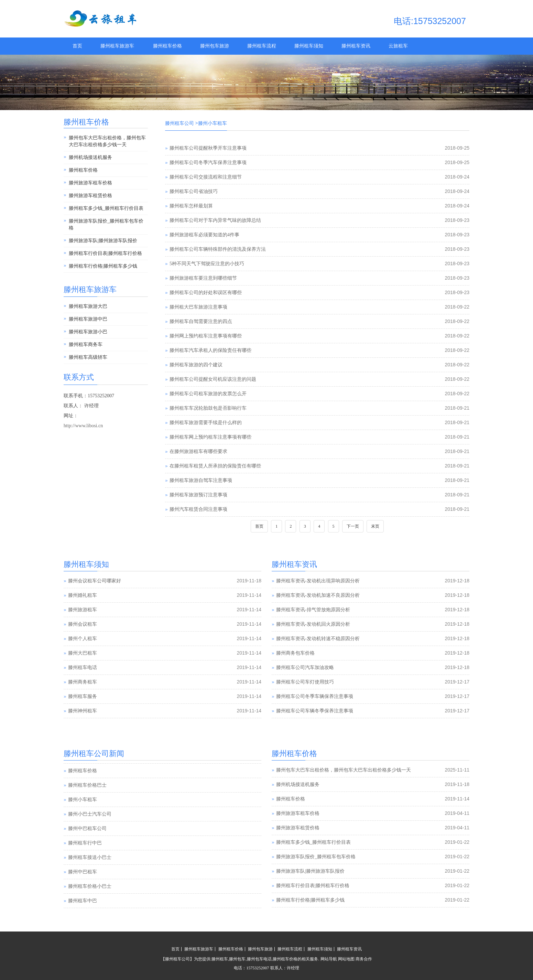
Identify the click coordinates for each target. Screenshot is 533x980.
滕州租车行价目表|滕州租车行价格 (105, 253)
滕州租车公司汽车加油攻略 (305, 667)
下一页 (353, 526)
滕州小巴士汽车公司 (90, 828)
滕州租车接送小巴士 (90, 871)
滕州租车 (220, 959)
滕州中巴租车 (83, 886)
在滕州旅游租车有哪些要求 (198, 451)
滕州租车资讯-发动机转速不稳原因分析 (318, 639)
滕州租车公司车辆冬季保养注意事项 (315, 711)
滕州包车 (237, 959)
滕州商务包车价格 (295, 653)
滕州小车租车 (83, 814)
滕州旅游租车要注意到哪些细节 (203, 278)
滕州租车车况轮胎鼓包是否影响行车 (208, 408)
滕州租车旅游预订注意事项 (198, 495)
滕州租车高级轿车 (88, 357)
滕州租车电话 (83, 667)
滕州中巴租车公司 (87, 843)
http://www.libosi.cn (83, 426)
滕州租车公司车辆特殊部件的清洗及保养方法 (218, 249)
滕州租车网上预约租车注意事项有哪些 (210, 437)
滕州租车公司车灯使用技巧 (305, 682)
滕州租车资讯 (356, 46)
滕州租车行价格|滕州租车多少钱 (103, 266)
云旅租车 (398, 46)
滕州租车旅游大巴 (88, 306)
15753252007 (258, 968)
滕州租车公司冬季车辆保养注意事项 (315, 696)
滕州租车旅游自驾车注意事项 (201, 480)
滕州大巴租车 (83, 653)
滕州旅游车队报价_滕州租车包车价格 (106, 224)
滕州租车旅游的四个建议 (196, 365)
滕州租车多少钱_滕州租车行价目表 (106, 208)
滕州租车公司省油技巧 (194, 191)
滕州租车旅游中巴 (88, 319)
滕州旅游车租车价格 (90, 183)
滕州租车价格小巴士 (90, 900)
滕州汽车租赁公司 (87, 770)
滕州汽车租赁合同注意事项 (198, 509)
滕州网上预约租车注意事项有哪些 (206, 336)
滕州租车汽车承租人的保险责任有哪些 (210, 350)
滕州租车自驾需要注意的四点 (201, 321)
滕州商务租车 (83, 682)
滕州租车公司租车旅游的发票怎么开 (208, 394)
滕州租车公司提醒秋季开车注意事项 (208, 148)
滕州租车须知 (309, 46)
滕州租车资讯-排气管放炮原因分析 (313, 610)
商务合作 (364, 959)
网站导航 (329, 959)
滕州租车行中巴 (85, 857)
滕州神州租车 (83, 711)
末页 (375, 526)
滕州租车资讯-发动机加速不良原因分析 (318, 595)
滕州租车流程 (262, 46)
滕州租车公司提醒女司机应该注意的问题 (213, 379)
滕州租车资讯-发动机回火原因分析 (313, 624)
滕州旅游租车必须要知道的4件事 (204, 235)
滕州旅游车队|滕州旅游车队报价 (103, 241)
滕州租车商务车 (86, 344)
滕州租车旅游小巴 (88, 332)
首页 (77, 46)
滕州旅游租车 (83, 610)
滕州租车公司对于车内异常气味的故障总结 (215, 220)
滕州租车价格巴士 (87, 799)
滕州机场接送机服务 (90, 157)
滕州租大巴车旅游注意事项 (198, 307)
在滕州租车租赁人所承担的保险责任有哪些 (215, 466)
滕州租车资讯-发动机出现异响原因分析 (318, 581)
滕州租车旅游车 (117, 46)
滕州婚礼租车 (83, 595)
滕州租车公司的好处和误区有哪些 (206, 293)
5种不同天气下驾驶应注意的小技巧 (207, 264)
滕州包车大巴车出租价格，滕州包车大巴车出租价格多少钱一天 (107, 141)
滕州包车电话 (259, 959)
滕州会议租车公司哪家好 (95, 581)
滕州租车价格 (167, 46)
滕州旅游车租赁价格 (90, 196)
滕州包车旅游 (215, 46)
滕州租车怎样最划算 (191, 206)
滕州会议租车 (83, 624)
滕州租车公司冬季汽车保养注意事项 (208, 163)
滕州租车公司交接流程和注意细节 (206, 177)
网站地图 (346, 959)
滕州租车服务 (83, 696)
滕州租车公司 (180, 123)
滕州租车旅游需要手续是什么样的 (206, 423)
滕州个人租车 (83, 639)
